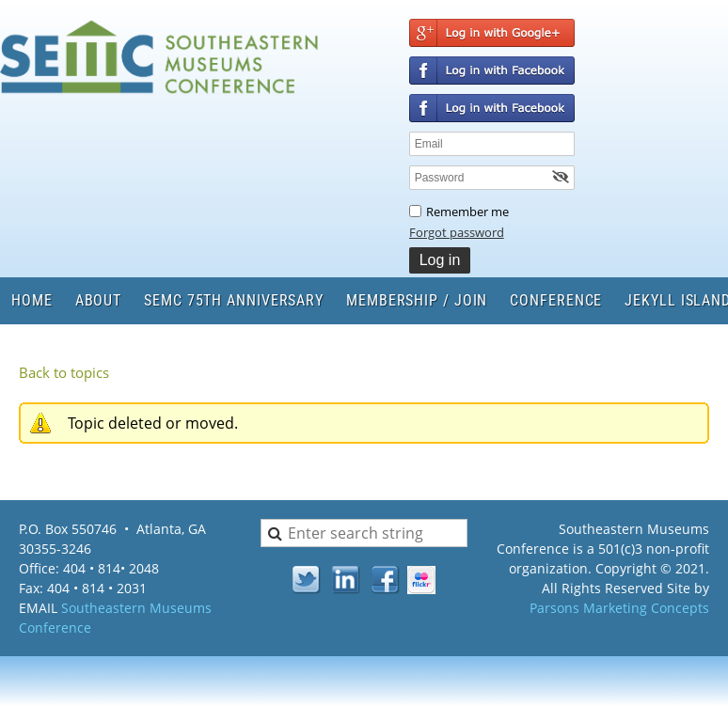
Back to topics (64, 372)
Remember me (467, 212)
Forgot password (457, 232)
